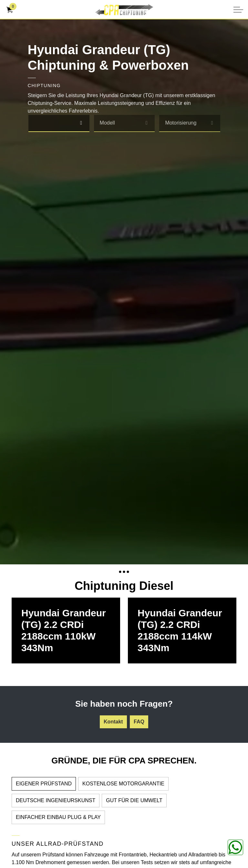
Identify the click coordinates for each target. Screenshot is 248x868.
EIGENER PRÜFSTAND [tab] (44, 784)
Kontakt (113, 722)
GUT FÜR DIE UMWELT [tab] (134, 800)
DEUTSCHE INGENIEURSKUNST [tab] (56, 800)
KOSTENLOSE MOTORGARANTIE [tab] (123, 784)
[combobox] (59, 123)
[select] (81, 123)
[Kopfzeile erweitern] (238, 10)
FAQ (139, 722)
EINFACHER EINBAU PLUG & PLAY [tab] (58, 817)
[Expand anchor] (124, 572)
